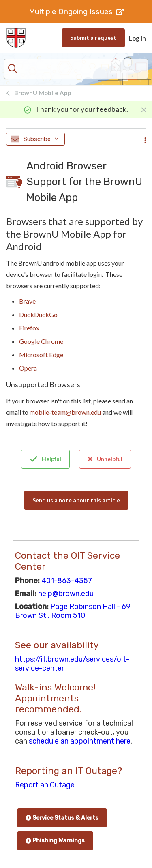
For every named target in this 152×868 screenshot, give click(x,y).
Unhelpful (105, 459)
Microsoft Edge (41, 355)
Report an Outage (45, 785)
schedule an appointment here (80, 741)
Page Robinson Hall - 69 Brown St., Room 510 (73, 611)
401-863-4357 (67, 581)
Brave (27, 301)
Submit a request (93, 38)
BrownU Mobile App (43, 93)
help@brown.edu (66, 594)
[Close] (144, 109)
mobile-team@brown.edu (65, 412)
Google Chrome (41, 341)
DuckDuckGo (38, 314)
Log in (137, 38)
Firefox (29, 328)
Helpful (45, 459)
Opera (28, 368)
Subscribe (34, 139)
